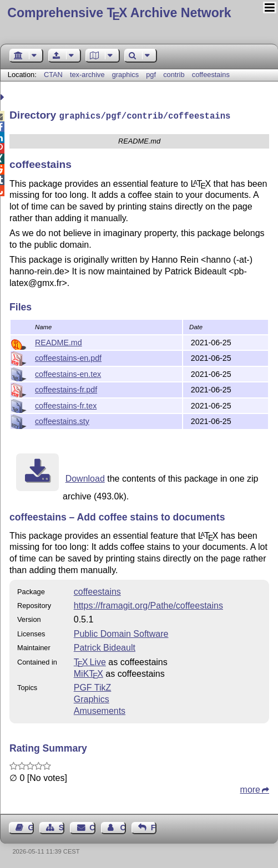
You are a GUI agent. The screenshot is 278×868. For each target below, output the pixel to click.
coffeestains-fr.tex (66, 405)
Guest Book (31, 826)
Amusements (100, 710)
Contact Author (123, 826)
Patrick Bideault (105, 647)
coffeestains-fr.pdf (66, 389)
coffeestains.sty (62, 420)
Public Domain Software (121, 633)
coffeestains (211, 75)
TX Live (90, 661)
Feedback (154, 826)
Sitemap (62, 826)
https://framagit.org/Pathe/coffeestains (148, 604)
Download (85, 478)
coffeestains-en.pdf (68, 357)
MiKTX (89, 673)
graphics (125, 75)
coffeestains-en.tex (68, 373)
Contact (92, 826)
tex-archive (87, 75)
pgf (151, 75)
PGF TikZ (93, 686)
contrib (174, 75)
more (250, 788)
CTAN (53, 75)
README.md (59, 341)
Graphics (92, 698)
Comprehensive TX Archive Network (119, 13)
